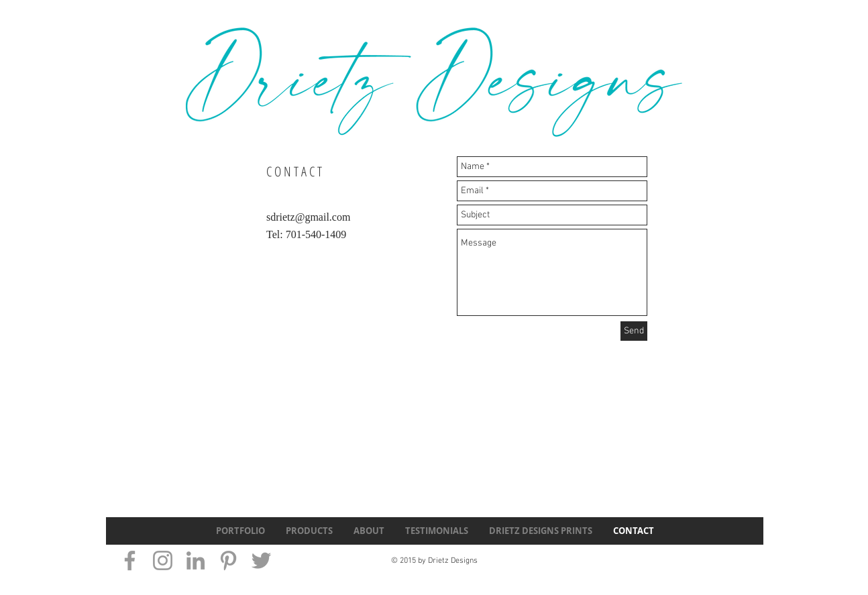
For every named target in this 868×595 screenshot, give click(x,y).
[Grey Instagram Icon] (163, 560)
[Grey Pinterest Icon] (228, 560)
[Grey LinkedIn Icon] (196, 560)
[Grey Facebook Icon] (130, 560)
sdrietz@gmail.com (308, 217)
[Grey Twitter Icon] (261, 560)
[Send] (634, 331)
